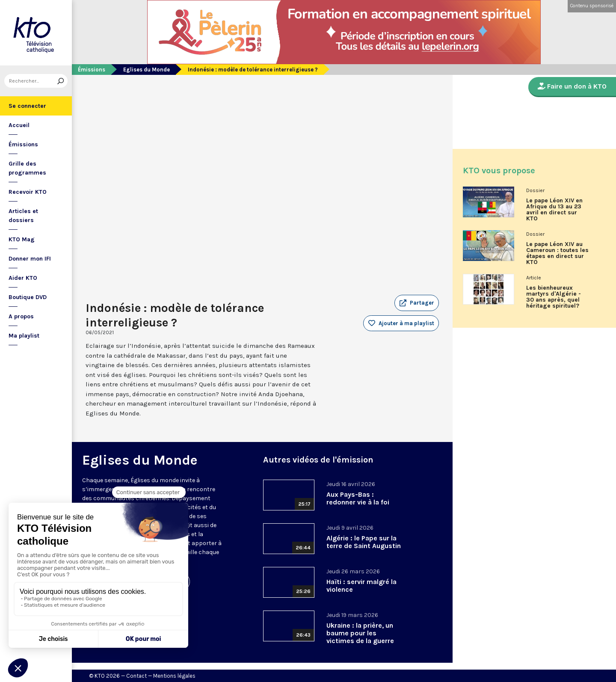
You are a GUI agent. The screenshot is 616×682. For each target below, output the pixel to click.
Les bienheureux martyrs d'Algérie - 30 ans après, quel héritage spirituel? (554, 297)
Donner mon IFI (30, 259)
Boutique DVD (28, 297)
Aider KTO (23, 278)
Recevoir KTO (28, 192)
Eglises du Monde (147, 70)
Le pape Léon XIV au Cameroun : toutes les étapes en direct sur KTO (557, 253)
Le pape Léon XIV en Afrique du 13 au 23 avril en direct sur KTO (554, 210)
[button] (417, 303)
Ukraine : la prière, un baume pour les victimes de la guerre (360, 633)
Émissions (23, 144)
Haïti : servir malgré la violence (361, 586)
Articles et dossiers (23, 216)
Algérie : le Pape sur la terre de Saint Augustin (364, 542)
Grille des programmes (27, 168)
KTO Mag (22, 239)
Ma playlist (24, 336)
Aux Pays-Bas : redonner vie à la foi (358, 498)
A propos (21, 316)
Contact (136, 676)
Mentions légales (174, 676)
